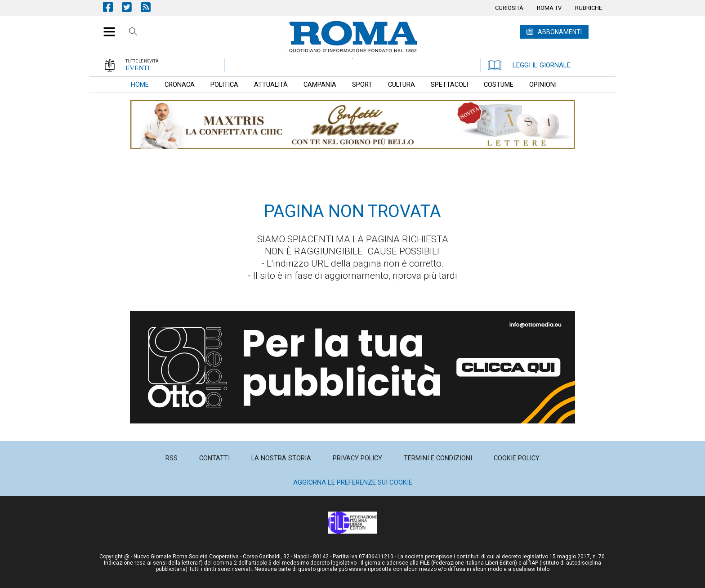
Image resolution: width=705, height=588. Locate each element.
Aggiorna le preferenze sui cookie (353, 482)
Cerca (133, 33)
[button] (106, 27)
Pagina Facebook (112, 7)
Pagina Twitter (131, 7)
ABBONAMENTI (560, 32)
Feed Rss (150, 7)
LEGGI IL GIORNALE (529, 65)
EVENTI (138, 68)
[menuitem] (509, 8)
